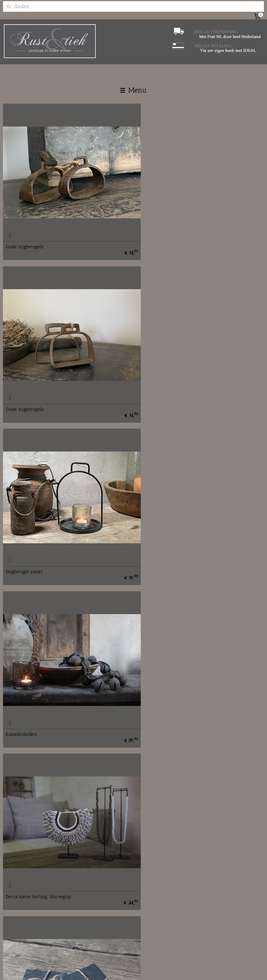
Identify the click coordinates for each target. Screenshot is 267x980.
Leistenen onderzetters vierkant (174, 541)
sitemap (116, 970)
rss (125, 970)
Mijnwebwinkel (183, 970)
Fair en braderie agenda (113, 918)
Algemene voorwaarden (202, 912)
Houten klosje (154, 693)
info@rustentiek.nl (26, 906)
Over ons (100, 894)
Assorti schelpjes (23, 693)
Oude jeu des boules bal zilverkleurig (45, 845)
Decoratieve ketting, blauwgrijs (38, 541)
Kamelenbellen (155, 388)
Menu (133, 90)
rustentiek (104, 936)
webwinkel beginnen (142, 970)
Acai (144, 845)
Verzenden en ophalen (201, 900)
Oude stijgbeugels (25, 236)
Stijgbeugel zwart (24, 388)
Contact (98, 900)
